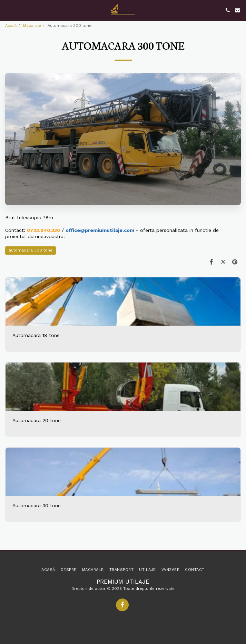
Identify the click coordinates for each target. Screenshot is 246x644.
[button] (8, 10)
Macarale (32, 26)
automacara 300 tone (31, 250)
